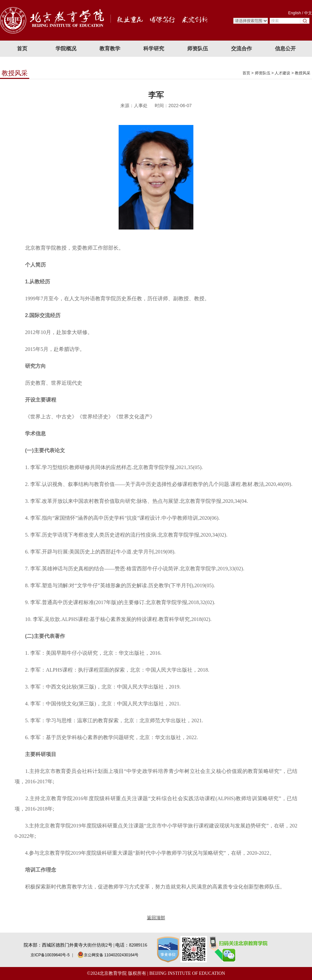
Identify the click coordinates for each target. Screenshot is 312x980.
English (295, 13)
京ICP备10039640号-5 (50, 955)
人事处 (141, 105)
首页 (246, 73)
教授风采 (303, 73)
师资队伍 (263, 73)
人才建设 (282, 73)
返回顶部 (156, 918)
